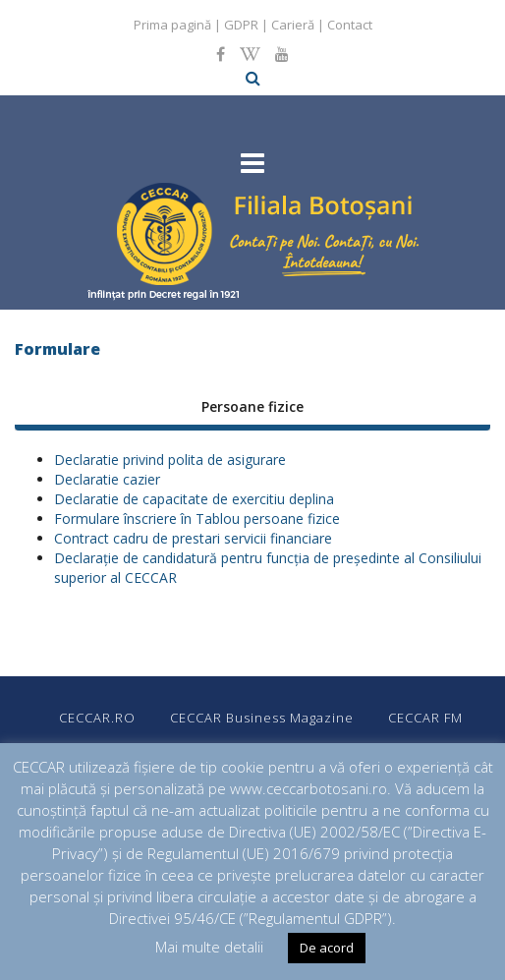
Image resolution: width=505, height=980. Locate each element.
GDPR (241, 25)
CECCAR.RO (97, 718)
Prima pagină (172, 25)
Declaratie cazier (107, 479)
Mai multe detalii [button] (209, 947)
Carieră (293, 25)
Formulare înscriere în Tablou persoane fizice (197, 519)
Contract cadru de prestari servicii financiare (193, 538)
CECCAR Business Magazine (262, 718)
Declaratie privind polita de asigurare (170, 460)
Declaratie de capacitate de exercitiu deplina (194, 499)
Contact (350, 25)
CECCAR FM (425, 718)
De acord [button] (327, 948)
